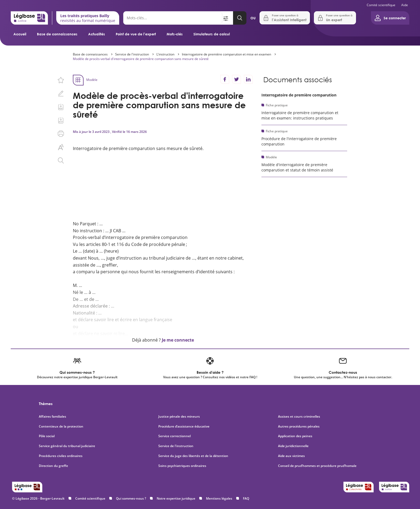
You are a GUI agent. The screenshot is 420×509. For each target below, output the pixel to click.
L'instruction (165, 54)
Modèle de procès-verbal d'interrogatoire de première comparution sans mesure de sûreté (141, 59)
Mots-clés (175, 34)
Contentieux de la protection (61, 426)
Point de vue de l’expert (136, 34)
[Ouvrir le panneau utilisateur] (390, 18)
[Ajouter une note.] (61, 93)
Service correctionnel (175, 436)
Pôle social (47, 436)
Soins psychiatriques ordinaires (182, 466)
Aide (405, 5)
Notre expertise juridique (176, 498)
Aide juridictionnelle (293, 446)
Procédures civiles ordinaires (61, 456)
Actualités (97, 34)
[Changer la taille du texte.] (61, 147)
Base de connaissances (57, 34)
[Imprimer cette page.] (61, 134)
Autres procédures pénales (299, 426)
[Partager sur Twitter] (237, 79)
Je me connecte (178, 340)
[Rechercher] (173, 18)
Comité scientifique (381, 5)
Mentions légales (219, 498)
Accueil (20, 34)
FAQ (246, 498)
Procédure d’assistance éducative (184, 426)
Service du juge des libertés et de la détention (193, 456)
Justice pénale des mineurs (179, 417)
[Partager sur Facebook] (225, 79)
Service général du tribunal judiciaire (67, 446)
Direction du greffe (53, 466)
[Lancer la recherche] (240, 18)
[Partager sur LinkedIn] (248, 79)
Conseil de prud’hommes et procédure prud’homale (318, 466)
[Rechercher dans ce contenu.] (61, 160)
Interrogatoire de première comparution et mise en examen (226, 54)
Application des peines (295, 436)
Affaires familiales (52, 417)
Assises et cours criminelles (299, 417)
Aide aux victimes (291, 456)
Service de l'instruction (132, 54)
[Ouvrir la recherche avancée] (228, 18)
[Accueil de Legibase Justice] (29, 18)
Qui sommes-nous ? (131, 498)
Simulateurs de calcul (212, 34)
